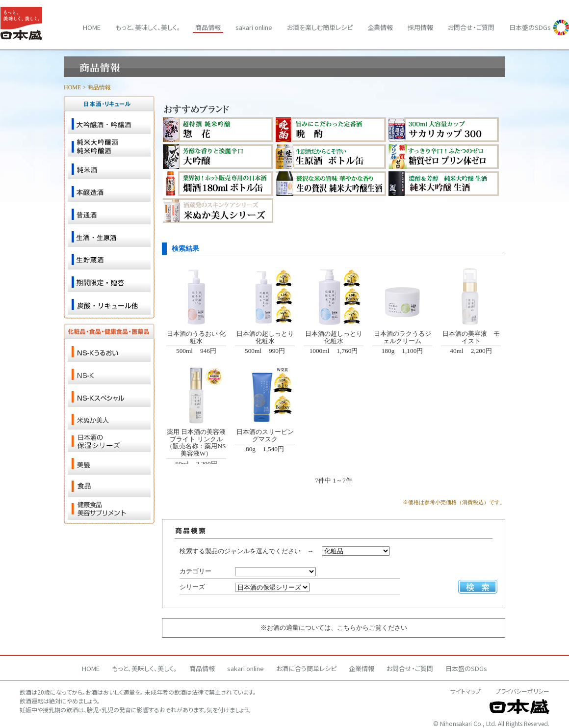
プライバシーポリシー (522, 691)
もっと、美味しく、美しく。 (148, 27)
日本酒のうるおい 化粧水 (196, 337)
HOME (72, 87)
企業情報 (380, 27)
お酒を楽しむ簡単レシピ (320, 27)
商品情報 (208, 27)
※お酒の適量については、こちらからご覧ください (334, 628)
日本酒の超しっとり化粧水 (265, 337)
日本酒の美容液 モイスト (471, 337)
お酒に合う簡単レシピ (306, 668)
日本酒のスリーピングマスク (265, 435)
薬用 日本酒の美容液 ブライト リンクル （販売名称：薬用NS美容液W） (196, 443)
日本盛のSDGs (530, 27)
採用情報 (420, 27)
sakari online (254, 27)
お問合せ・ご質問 (471, 27)
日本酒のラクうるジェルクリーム (402, 337)
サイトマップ (466, 691)
